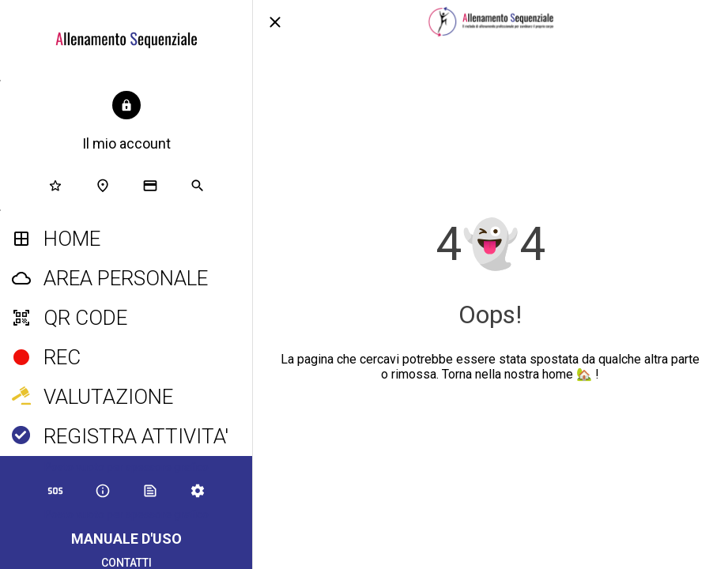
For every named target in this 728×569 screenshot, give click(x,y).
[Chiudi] (275, 22)
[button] (126, 122)
